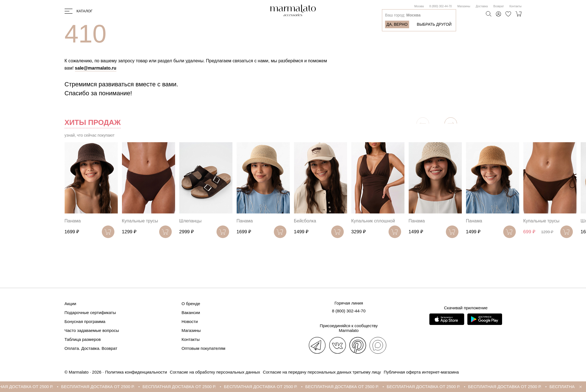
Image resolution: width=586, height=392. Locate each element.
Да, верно (397, 24)
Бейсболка (305, 221)
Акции (70, 304)
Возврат (499, 6)
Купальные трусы (140, 221)
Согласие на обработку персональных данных (215, 372)
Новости (190, 321)
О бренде (191, 304)
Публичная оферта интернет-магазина (421, 372)
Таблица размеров (83, 339)
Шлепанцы (190, 221)
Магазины (464, 6)
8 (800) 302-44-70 (441, 6)
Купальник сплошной (373, 221)
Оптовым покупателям (203, 348)
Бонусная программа (85, 321)
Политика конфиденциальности (136, 372)
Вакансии (191, 313)
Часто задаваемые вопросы (92, 330)
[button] (451, 124)
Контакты (515, 6)
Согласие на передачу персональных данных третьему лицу (322, 372)
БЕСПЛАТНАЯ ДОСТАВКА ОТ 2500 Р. (103, 387)
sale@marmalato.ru (96, 68)
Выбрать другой (434, 24)
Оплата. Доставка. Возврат (91, 348)
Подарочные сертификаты (90, 313)
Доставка (482, 6)
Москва (419, 6)
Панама (73, 221)
